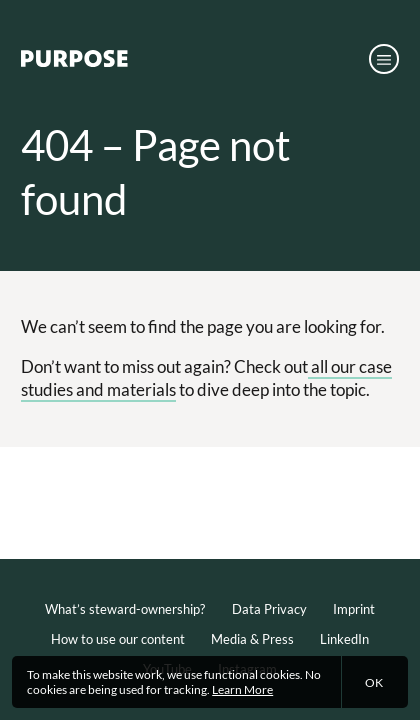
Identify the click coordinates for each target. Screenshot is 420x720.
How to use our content (118, 639)
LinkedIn (344, 639)
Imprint (354, 609)
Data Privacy (269, 609)
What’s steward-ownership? (125, 609)
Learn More (242, 689)
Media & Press (252, 639)
